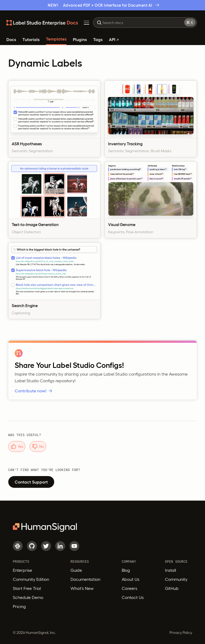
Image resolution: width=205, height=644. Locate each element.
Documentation (85, 579)
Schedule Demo (28, 597)
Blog (126, 570)
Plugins (80, 40)
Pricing (19, 606)
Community (176, 579)
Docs (11, 40)
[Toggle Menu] (86, 23)
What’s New (82, 588)
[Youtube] (74, 546)
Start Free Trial (27, 588)
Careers (129, 588)
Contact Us (133, 597)
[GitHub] (32, 546)
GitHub (172, 588)
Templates (56, 39)
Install (170, 570)
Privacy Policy (181, 633)
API (114, 40)
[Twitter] (46, 546)
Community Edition (31, 579)
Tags (98, 40)
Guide (76, 570)
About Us (131, 579)
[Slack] (18, 546)
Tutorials (31, 40)
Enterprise (22, 570)
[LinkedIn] (60, 546)
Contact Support (31, 482)
